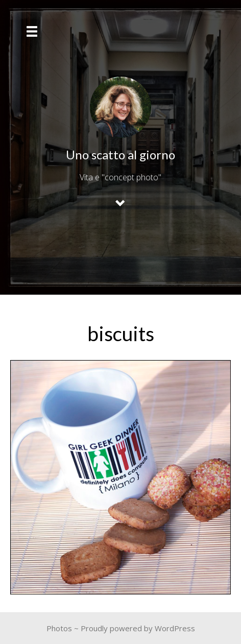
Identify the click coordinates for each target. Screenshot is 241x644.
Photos (59, 628)
